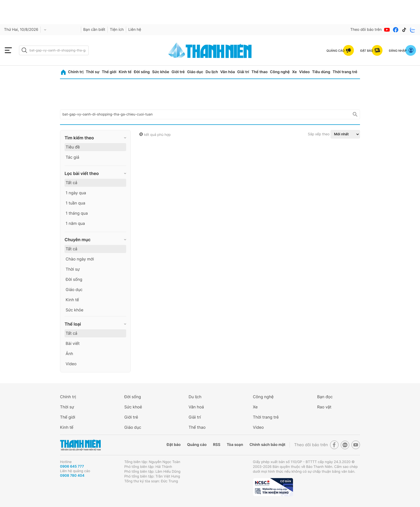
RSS (217, 445)
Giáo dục (195, 72)
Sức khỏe (161, 72)
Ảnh (69, 354)
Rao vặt (324, 407)
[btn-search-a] (24, 50)
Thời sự (93, 72)
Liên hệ (135, 30)
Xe (294, 72)
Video (304, 72)
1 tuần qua (75, 203)
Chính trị (76, 72)
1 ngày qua (76, 193)
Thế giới (109, 72)
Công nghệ (280, 72)
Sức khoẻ (133, 407)
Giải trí (243, 72)
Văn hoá (196, 407)
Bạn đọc (325, 397)
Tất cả (72, 183)
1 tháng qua (77, 213)
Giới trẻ (178, 72)
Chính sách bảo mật (267, 445)
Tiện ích (117, 30)
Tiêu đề (73, 147)
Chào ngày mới (80, 259)
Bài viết (73, 343)
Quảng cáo (197, 445)
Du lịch (212, 72)
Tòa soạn (235, 445)
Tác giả (72, 157)
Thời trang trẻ (345, 72)
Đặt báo (174, 445)
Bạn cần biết (94, 30)
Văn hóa (228, 72)
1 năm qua (75, 223)
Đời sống (142, 72)
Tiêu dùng (321, 72)
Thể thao (260, 72)
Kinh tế (125, 72)
